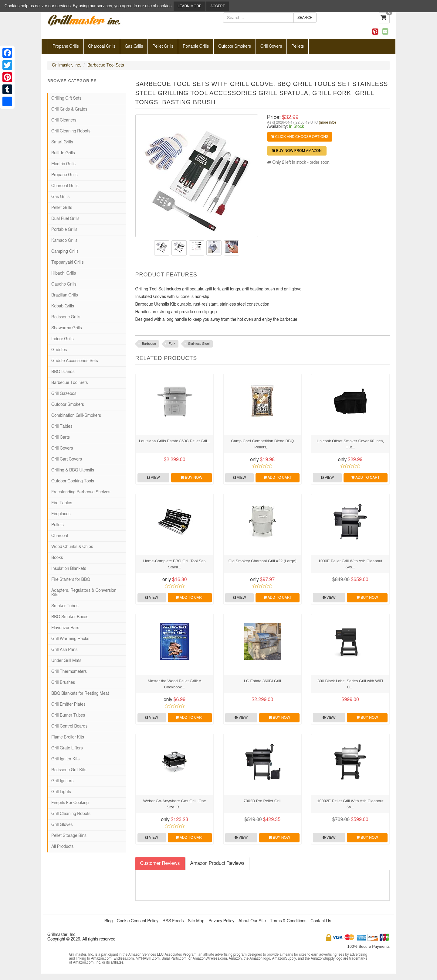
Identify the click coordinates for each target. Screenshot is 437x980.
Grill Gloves (62, 825)
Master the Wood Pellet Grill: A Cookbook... (175, 684)
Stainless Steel (199, 344)
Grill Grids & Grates (69, 109)
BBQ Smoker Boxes (70, 617)
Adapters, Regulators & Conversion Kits (84, 593)
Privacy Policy (221, 921)
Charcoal (60, 536)
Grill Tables (62, 427)
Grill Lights (61, 792)
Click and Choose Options (300, 137)
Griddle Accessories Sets (75, 361)
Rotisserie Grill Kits (69, 770)
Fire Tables (62, 503)
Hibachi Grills (64, 273)
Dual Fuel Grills (65, 219)
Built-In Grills (63, 153)
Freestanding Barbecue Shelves (81, 492)
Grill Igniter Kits (65, 759)
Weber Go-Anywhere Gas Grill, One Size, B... (175, 804)
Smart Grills (62, 142)
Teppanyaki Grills (68, 262)
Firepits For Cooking (70, 803)
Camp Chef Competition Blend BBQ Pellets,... (262, 444)
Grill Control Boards (69, 726)
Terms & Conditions (288, 921)
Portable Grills (196, 46)
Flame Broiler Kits (68, 737)
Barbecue (149, 344)
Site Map (196, 921)
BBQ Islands (63, 372)
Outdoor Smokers (235, 46)
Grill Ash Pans (64, 650)
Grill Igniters (62, 781)
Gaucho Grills (64, 284)
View (153, 478)
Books (57, 558)
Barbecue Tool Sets (106, 65)
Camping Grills (65, 252)
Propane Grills (66, 46)
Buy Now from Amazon (297, 151)
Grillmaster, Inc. (66, 65)
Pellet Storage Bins (69, 836)
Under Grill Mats (66, 661)
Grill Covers (271, 46)
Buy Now (191, 478)
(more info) (327, 122)
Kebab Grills (63, 306)
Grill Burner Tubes (68, 715)
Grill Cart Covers (67, 459)
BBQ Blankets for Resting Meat (80, 694)
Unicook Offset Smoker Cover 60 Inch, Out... (350, 444)
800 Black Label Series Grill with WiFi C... (350, 684)
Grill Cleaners (64, 120)
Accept (218, 6)
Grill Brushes (63, 683)
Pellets (298, 46)
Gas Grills (134, 46)
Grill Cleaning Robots (71, 131)
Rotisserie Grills (66, 317)
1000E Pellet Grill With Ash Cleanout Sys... (350, 564)
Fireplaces (61, 514)
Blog (108, 921)
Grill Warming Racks (70, 639)
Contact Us (321, 921)
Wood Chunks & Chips (72, 547)
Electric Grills (63, 164)
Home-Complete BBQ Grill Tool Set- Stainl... (175, 564)
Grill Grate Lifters (67, 748)
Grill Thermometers (69, 672)
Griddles (59, 350)
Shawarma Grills (67, 328)
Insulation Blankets (69, 569)
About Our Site (252, 921)
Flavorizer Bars (65, 628)
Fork (172, 344)
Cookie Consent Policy (138, 921)
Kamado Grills (64, 241)
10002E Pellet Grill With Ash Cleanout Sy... (350, 804)
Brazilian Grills (65, 295)
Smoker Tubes (65, 606)
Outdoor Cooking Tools (73, 481)
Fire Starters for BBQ (71, 580)
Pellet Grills (163, 46)
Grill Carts (61, 437)
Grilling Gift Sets (66, 98)
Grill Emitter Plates (68, 704)
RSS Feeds (173, 921)
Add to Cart (278, 478)
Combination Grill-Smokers (76, 416)
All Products (62, 847)
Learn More (189, 6)
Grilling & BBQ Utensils (73, 470)
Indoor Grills (63, 339)
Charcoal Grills (102, 46)
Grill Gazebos (64, 394)
